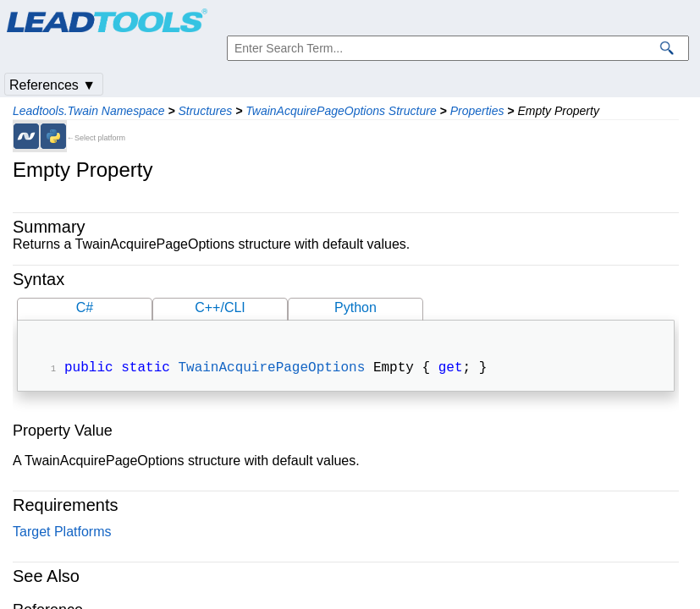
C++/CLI (220, 307)
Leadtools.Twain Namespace (89, 111)
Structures (205, 111)
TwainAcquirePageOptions (271, 370)
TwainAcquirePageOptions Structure (341, 111)
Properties (477, 111)
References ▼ (52, 85)
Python (356, 307)
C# (85, 307)
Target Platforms (62, 533)
